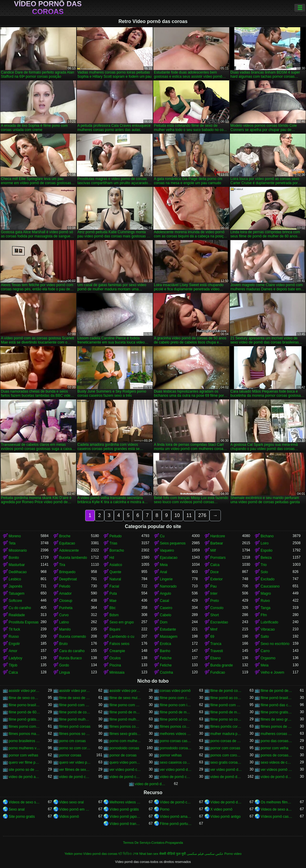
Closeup (66, 601)
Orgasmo (268, 658)
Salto (265, 637)
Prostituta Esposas (24, 622)
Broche (65, 536)
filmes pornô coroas (75, 727)
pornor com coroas (225, 748)
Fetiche (166, 658)
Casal (165, 601)
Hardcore (218, 536)
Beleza (266, 558)
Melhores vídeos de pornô (125, 802)
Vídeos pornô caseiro (277, 817)
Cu (162, 536)
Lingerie (166, 579)
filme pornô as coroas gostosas (226, 698)
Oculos (115, 658)
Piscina (115, 665)
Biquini (115, 629)
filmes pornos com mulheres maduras (176, 727)
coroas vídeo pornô (175, 691)
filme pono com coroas (176, 698)
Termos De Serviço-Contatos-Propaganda (153, 843)
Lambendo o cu (122, 637)
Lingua (65, 672)
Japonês (15, 586)
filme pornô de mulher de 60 (125, 712)
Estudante (168, 629)
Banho (165, 651)
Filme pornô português (176, 824)
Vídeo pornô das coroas (48, 8)
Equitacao (67, 543)
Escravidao (219, 622)
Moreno (15, 536)
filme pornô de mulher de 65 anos (226, 712)
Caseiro (166, 608)
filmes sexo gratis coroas (125, 734)
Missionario (18, 550)
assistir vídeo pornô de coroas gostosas (125, 691)
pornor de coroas (123, 755)
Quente (115, 572)
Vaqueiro (167, 550)
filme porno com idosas (176, 705)
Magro (266, 594)
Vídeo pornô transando (125, 824)
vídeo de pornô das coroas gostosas (151, 784)
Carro (265, 651)
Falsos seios (119, 644)
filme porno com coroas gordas (125, 705)
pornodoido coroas (124, 748)
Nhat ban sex (149, 854)
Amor (13, 651)
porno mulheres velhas (25, 748)
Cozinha (166, 672)
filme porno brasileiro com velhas (25, 705)
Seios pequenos (173, 543)
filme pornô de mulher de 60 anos (176, 712)
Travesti (217, 651)
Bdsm (114, 615)
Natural (115, 579)
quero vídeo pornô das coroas (125, 762)
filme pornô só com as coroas (176, 719)
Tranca (216, 644)
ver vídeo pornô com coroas (125, 770)
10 (177, 515)
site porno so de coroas (25, 770)
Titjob (13, 665)
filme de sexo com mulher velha (25, 698)
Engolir (14, 644)
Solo (264, 572)
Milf (213, 550)
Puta (113, 594)
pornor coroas (70, 755)
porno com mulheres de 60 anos (125, 741)
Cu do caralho (20, 608)
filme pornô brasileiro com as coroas (277, 698)
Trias (113, 543)
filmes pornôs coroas (226, 727)
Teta (12, 543)
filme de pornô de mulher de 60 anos (277, 691)
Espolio (266, 550)
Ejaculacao (169, 558)
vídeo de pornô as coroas (25, 777)
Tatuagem (17, 594)
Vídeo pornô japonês (125, 817)
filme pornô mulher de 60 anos (125, 719)
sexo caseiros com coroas (176, 762)
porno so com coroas (75, 748)
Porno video (233, 854)
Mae (113, 601)
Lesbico (15, 579)
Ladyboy (15, 658)
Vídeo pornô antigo (225, 817)
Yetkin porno (74, 854)
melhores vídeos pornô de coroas (176, 734)
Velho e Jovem (272, 672)
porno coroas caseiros (176, 741)
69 (212, 637)
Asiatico (116, 565)
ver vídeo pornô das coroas (176, 770)
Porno (165, 809)
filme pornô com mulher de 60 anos (226, 705)
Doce (215, 572)
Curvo (64, 615)
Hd (112, 558)
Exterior (217, 579)
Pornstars (218, 558)
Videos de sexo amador (277, 809)
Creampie (117, 651)
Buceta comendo (73, 637)
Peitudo (115, 536)
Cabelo (166, 615)
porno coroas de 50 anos (226, 741)
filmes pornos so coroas (75, 734)
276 (202, 515)
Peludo (65, 586)
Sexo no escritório (275, 644)
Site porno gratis (22, 817)
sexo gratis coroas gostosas (226, 762)
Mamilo (65, 629)
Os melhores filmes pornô (277, 802)
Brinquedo (67, 572)
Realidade (17, 615)
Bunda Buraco (71, 658)
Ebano (216, 658)
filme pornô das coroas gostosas (277, 705)
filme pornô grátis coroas (25, 719)
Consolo (217, 608)
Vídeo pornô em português (75, 809)
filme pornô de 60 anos (25, 712)
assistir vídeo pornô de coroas (75, 691)
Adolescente (69, 550)
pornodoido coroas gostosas (176, 748)
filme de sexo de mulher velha (75, 698)
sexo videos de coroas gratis (277, 762)
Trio (264, 565)
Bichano (267, 536)
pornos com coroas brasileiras (226, 755)
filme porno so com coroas (226, 719)
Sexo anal (17, 809)
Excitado (267, 579)
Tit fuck (14, 629)
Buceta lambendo (73, 558)
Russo (14, 637)
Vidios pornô (69, 817)
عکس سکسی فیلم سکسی (205, 854)
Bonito (14, 558)
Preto (215, 601)
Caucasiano (270, 586)
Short (215, 615)
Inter (214, 594)
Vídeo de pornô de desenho (226, 802)
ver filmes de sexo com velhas (75, 770)
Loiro (265, 543)
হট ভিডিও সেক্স (128, 854)
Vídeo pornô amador (176, 817)
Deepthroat (68, 579)
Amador (65, 594)
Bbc (113, 608)
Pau (214, 586)
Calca (215, 565)
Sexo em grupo (121, 622)
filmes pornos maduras (25, 734)
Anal (163, 572)
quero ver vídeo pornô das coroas (75, 762)
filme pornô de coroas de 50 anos (75, 712)
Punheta (66, 608)
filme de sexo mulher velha (125, 698)
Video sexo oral (72, 802)
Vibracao (268, 629)
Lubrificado (269, 622)
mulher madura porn (226, 734)
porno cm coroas (72, 741)
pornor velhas (171, 755)
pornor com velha (274, 748)
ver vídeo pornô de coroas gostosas (226, 770)
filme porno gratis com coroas (277, 712)
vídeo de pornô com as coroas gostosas (125, 777)
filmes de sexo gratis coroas (277, 719)
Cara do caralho (72, 651)
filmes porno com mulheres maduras (25, 727)
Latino (64, 622)
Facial (114, 586)
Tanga (266, 608)
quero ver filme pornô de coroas (25, 762)
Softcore (15, 601)
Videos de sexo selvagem (25, 802)
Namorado (168, 586)
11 (189, 515)
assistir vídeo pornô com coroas (25, 691)
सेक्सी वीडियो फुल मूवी (173, 854)
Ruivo (265, 601)
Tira (62, 565)
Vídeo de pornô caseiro (176, 802)
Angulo (165, 594)
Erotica (165, 644)
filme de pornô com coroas (226, 691)
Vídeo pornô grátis (124, 809)
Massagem (169, 637)
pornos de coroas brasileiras (277, 755)
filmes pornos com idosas (125, 727)
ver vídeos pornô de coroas (277, 770)
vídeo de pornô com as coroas (75, 777)
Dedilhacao (18, 572)
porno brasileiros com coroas (25, 741)
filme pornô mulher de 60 (75, 719)
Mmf (214, 629)
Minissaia (117, 672)
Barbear (217, 543)
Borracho (117, 550)
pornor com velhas (23, 755)
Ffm (264, 615)
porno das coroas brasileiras (277, 741)
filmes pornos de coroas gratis (277, 727)
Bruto (64, 644)
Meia (164, 565)
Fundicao (218, 672)
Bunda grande (222, 665)
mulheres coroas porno (277, 734)
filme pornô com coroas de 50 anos (75, 705)
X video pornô (221, 809)
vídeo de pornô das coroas (226, 777)
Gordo (64, 665)
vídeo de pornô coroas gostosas (176, 777)
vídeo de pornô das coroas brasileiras (277, 777)
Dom (164, 622)
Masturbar (17, 565)
